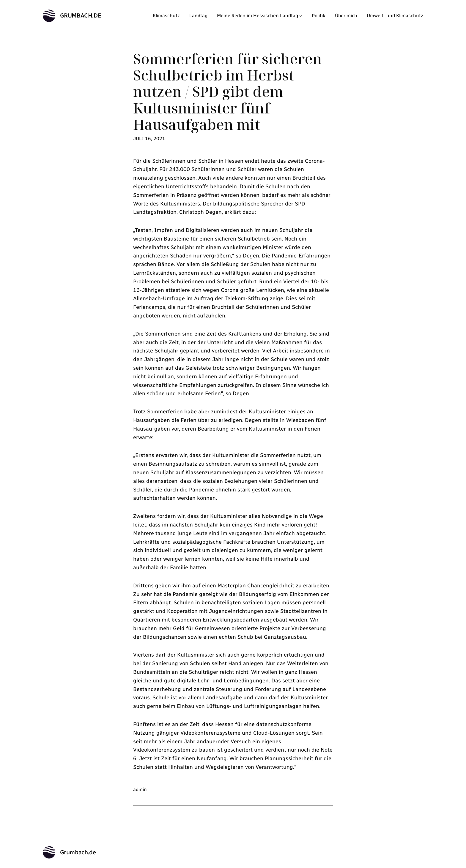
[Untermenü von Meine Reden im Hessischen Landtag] (301, 16)
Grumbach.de (81, 15)
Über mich (346, 16)
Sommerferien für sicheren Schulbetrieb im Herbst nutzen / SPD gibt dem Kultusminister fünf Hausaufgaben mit (228, 91)
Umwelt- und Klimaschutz (395, 16)
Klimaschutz (166, 16)
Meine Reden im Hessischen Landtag (258, 16)
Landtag (198, 16)
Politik (319, 16)
